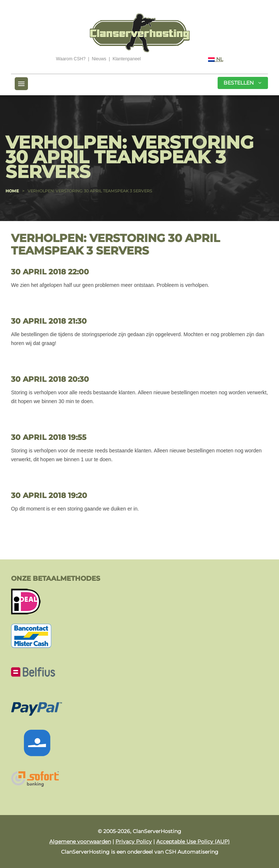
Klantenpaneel (127, 59)
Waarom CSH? (71, 59)
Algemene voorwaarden (80, 842)
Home (12, 191)
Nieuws (99, 59)
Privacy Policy (134, 842)
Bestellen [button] (242, 83)
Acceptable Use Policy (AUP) (193, 842)
